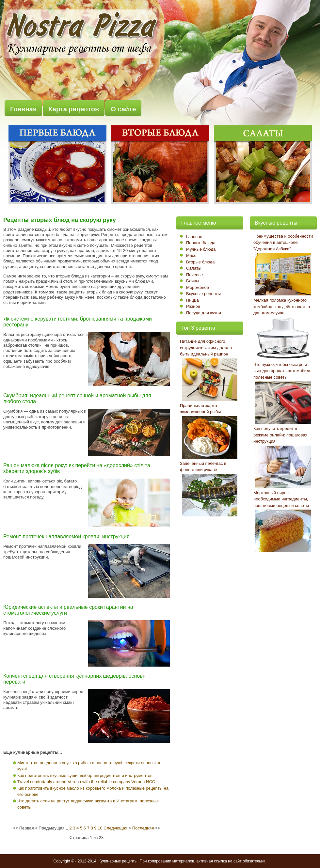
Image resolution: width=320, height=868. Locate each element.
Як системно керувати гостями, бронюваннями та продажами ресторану (78, 322)
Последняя (143, 828)
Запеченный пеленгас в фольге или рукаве (203, 467)
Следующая (115, 828)
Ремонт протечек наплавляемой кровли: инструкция (66, 537)
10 (100, 828)
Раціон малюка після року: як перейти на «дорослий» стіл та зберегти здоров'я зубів (77, 468)
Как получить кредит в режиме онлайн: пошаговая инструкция (280, 435)
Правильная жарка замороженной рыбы (200, 409)
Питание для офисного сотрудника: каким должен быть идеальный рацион (206, 348)
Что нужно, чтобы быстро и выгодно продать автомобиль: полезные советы (283, 371)
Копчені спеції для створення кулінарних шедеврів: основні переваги (75, 679)
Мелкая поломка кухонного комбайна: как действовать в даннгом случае (282, 307)
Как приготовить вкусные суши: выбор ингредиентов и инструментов (85, 775)
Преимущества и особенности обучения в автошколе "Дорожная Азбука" (283, 243)
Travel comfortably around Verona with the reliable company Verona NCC (86, 782)
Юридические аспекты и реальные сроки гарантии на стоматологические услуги (68, 610)
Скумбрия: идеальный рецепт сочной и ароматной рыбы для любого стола (77, 398)
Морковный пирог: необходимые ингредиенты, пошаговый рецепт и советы (281, 499)
